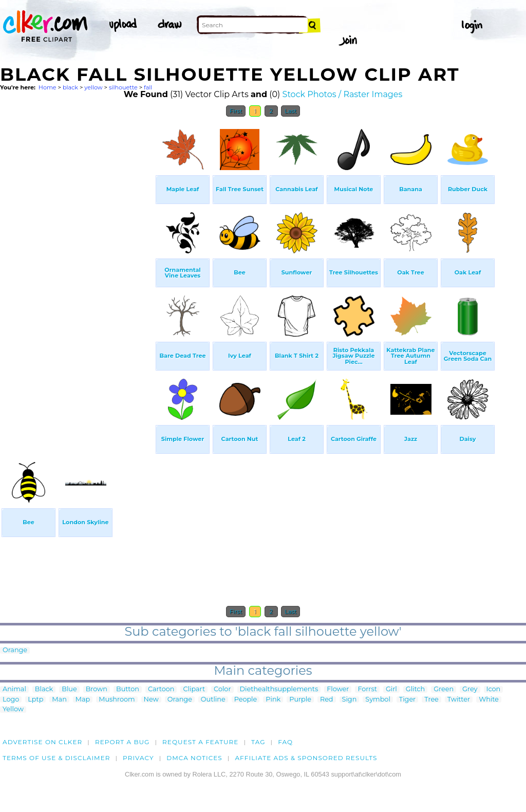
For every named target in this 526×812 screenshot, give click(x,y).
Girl (391, 689)
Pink (273, 700)
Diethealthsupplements (279, 689)
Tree (431, 700)
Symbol (378, 700)
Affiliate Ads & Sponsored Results (306, 758)
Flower (338, 689)
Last (290, 111)
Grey (470, 689)
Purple (300, 700)
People (246, 700)
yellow (93, 87)
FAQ (285, 742)
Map (83, 700)
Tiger (407, 700)
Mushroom (117, 700)
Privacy (138, 758)
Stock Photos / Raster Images (343, 94)
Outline (213, 700)
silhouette (123, 87)
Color (222, 689)
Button (128, 689)
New (151, 700)
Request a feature (200, 742)
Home (48, 87)
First (236, 111)
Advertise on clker (42, 742)
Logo (11, 700)
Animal (14, 689)
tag (258, 742)
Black (44, 689)
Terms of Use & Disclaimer (57, 758)
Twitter (459, 700)
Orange (15, 650)
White (489, 700)
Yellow (13, 709)
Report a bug (123, 742)
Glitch (415, 689)
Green (444, 689)
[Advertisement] (77, 276)
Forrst (367, 689)
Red (327, 700)
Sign (350, 700)
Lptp (35, 700)
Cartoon (161, 689)
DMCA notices (194, 758)
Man (59, 700)
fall (148, 87)
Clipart (194, 689)
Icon (494, 689)
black (70, 87)
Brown (97, 689)
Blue (69, 689)
